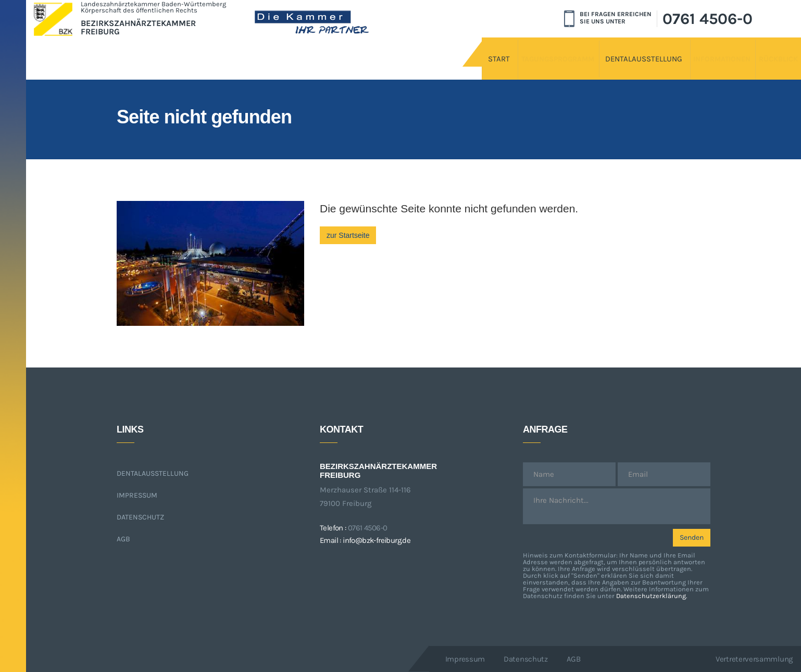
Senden (692, 537)
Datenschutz (140, 517)
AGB (123, 539)
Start (373, 50)
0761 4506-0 (708, 19)
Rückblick (752, 50)
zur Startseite (348, 235)
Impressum (137, 495)
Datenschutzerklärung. (652, 596)
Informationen (668, 50)
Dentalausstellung (566, 50)
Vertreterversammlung (754, 659)
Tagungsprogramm (455, 50)
